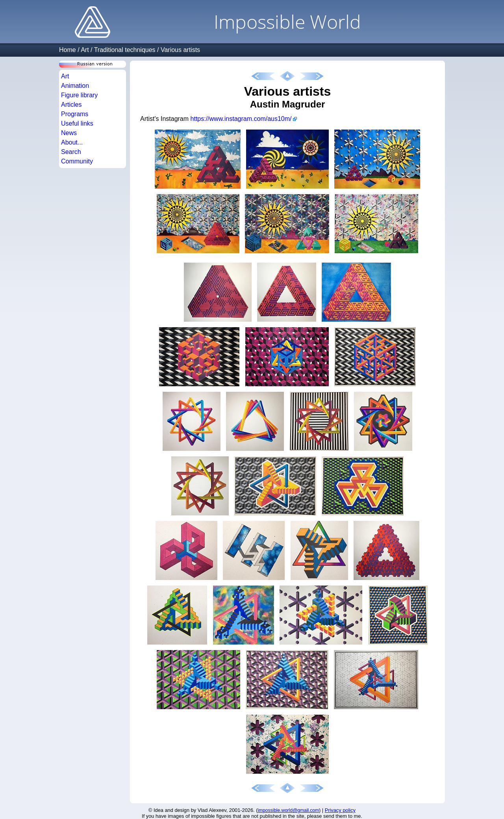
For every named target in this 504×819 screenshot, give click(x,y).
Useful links (77, 123)
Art (85, 50)
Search (71, 152)
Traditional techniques (125, 50)
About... (72, 142)
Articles (71, 105)
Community (77, 161)
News (69, 133)
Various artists (180, 50)
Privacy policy (340, 810)
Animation (75, 86)
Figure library (79, 95)
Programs (75, 114)
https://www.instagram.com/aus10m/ (241, 119)
